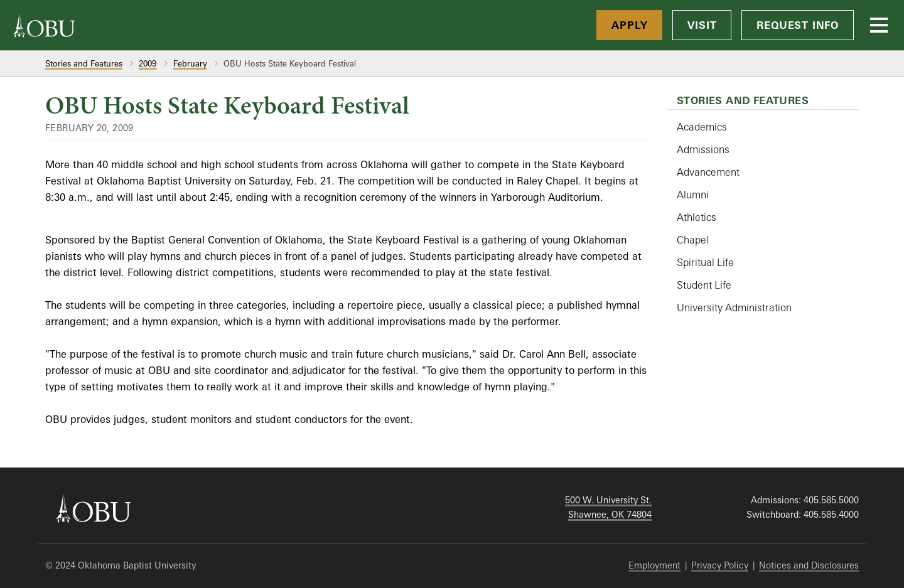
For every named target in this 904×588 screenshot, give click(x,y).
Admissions (703, 149)
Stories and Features (84, 63)
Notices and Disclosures (809, 565)
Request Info (798, 25)
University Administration (734, 307)
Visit (702, 25)
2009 (148, 63)
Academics (702, 127)
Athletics (697, 217)
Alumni (693, 195)
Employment (654, 565)
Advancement (708, 172)
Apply (629, 25)
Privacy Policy (720, 565)
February (190, 63)
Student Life (704, 285)
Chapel (693, 240)
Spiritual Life (705, 262)
